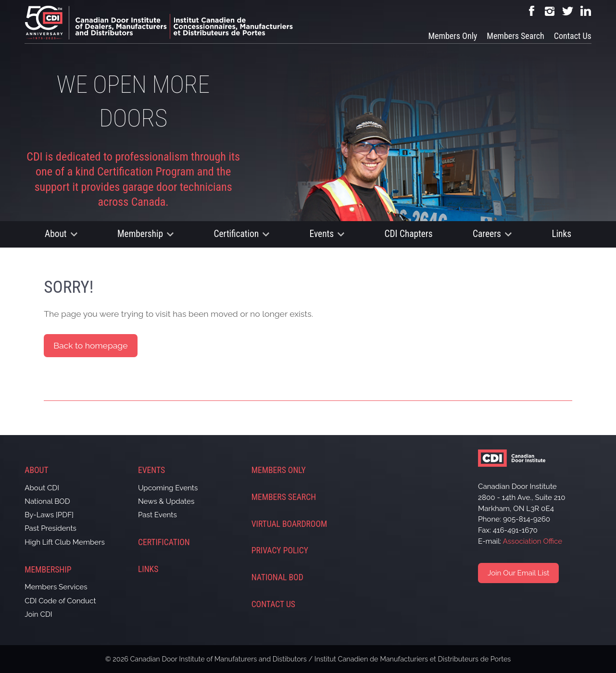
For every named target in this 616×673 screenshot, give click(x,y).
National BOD (47, 501)
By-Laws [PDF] (49, 515)
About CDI (42, 488)
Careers (487, 234)
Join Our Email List (518, 573)
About (56, 234)
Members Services (56, 587)
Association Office (533, 541)
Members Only (453, 36)
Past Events (157, 515)
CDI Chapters (409, 234)
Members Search (515, 36)
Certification (236, 234)
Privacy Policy (280, 550)
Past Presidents (50, 528)
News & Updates (166, 501)
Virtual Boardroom (289, 524)
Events (322, 234)
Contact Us (573, 36)
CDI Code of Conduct (60, 601)
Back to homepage (90, 345)
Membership (140, 234)
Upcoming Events (168, 488)
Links (561, 234)
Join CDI (38, 614)
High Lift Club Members (65, 542)
